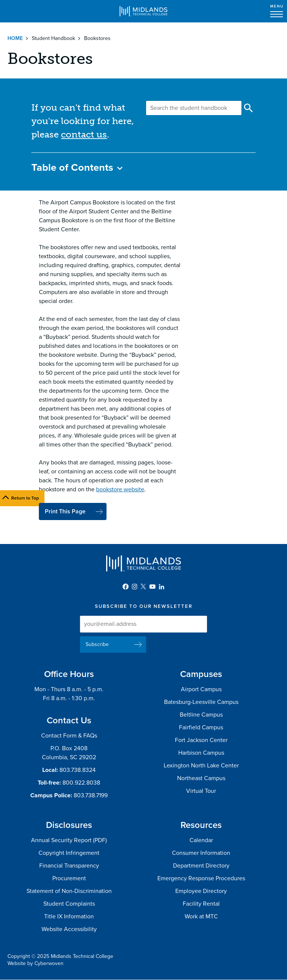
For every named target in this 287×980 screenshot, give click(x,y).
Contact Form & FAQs (69, 736)
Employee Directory (201, 891)
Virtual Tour (201, 791)
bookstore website (120, 489)
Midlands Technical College (143, 11)
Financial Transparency (69, 866)
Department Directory (201, 866)
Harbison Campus (201, 753)
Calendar (201, 840)
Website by (36, 963)
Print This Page (65, 511)
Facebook (126, 587)
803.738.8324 (78, 770)
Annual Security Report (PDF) (69, 840)
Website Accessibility (69, 929)
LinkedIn (161, 587)
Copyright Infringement (69, 853)
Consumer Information (201, 853)
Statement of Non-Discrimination (69, 891)
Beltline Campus (201, 715)
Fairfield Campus (201, 727)
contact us (84, 134)
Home (15, 38)
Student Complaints (69, 904)
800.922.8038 (81, 783)
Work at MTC (201, 916)
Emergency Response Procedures (201, 878)
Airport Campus (201, 689)
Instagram (135, 587)
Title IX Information (69, 916)
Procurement (69, 878)
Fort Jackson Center (201, 740)
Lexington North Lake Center (201, 766)
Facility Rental (201, 904)
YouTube (152, 587)
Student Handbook (53, 38)
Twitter (143, 587)
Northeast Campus (201, 778)
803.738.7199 (91, 795)
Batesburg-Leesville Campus (201, 702)
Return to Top (25, 498)
